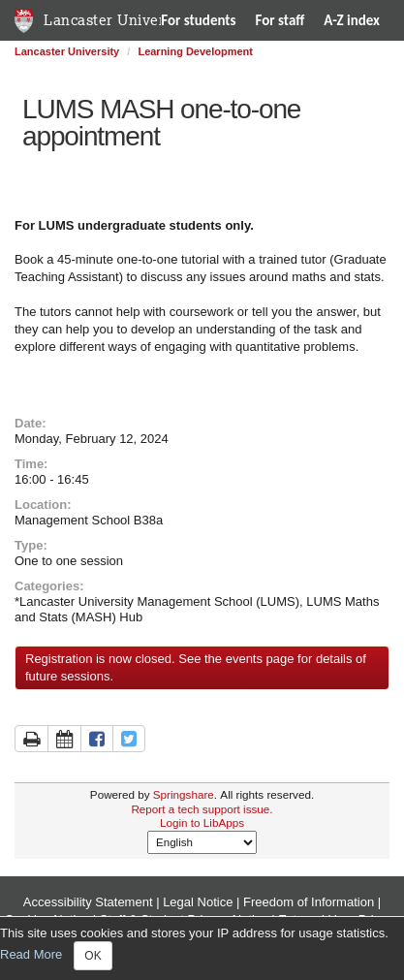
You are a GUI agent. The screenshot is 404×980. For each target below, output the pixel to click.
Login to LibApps (202, 822)
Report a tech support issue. (202, 809)
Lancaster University (117, 20)
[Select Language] (202, 842)
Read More (31, 955)
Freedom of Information (309, 902)
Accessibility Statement (88, 902)
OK (93, 956)
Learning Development (195, 51)
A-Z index (352, 20)
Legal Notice (198, 902)
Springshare (184, 794)
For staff (280, 20)
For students (198, 20)
